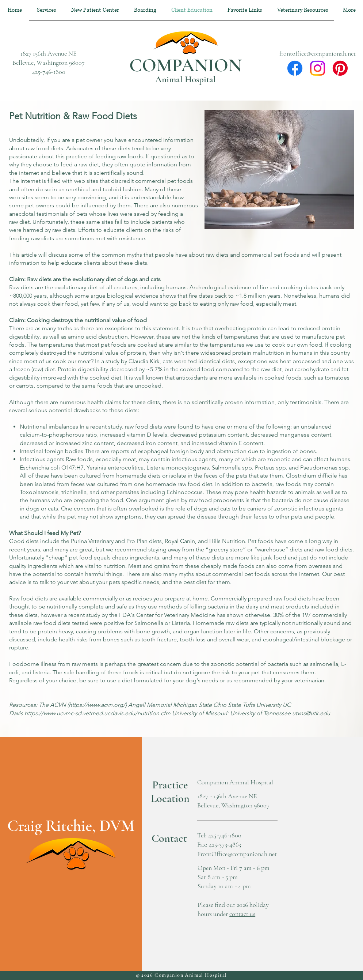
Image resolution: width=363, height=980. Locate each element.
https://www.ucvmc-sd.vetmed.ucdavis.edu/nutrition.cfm (98, 713)
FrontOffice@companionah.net (237, 854)
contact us (242, 914)
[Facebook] (295, 68)
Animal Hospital (186, 79)
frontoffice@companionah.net (318, 53)
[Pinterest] (340, 68)
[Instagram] (318, 68)
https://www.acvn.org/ (97, 705)
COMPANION (186, 65)
